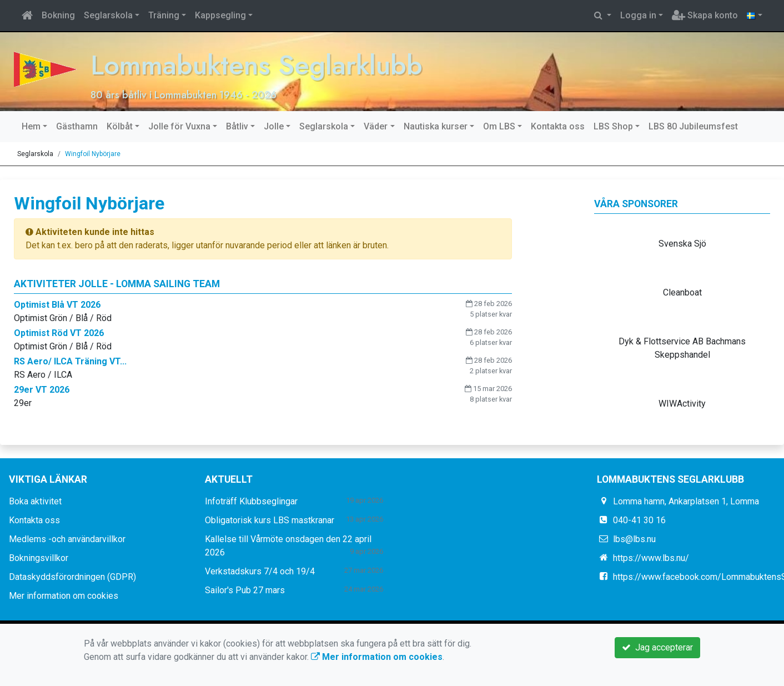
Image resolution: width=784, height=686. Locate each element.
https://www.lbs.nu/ (651, 558)
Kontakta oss (558, 126)
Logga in (638, 15)
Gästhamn (77, 126)
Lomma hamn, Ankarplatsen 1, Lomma (686, 501)
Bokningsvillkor (39, 558)
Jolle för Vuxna (179, 126)
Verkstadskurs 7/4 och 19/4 (260, 571)
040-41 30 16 (639, 520)
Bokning (58, 15)
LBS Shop (613, 126)
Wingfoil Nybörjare (93, 154)
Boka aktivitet (35, 501)
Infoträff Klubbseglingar (251, 501)
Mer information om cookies (64, 596)
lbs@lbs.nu (634, 539)
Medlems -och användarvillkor (67, 539)
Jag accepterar (657, 647)
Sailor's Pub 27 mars (245, 590)
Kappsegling (220, 15)
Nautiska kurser (436, 126)
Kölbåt (120, 126)
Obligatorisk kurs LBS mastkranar (270, 520)
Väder (376, 126)
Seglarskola (108, 15)
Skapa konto (705, 15)
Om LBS (499, 126)
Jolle (274, 126)
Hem (31, 126)
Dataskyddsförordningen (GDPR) (72, 577)
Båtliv (237, 126)
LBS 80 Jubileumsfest (693, 126)
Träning (164, 15)
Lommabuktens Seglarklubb (283, 64)
